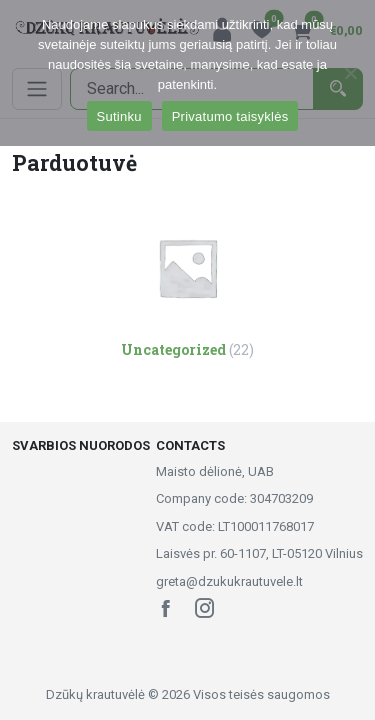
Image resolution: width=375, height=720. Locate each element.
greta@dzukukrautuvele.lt (229, 581)
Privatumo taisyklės (230, 116)
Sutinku (119, 116)
